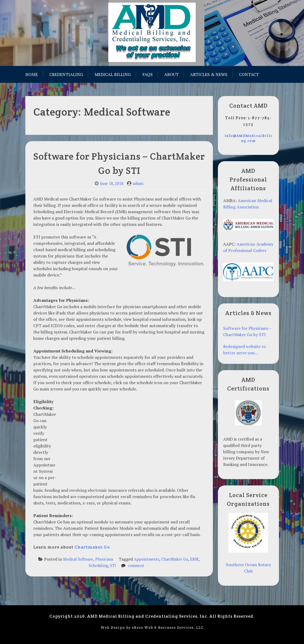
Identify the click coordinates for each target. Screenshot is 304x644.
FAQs (148, 74)
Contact (249, 74)
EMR (194, 559)
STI (113, 566)
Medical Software (78, 559)
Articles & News (209, 74)
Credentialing (66, 74)
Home (32, 74)
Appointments (147, 559)
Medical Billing (113, 74)
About (171, 74)
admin (138, 183)
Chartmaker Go (92, 547)
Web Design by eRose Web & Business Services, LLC (152, 628)
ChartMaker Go (175, 559)
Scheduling (98, 566)
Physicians (104, 559)
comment (136, 566)
